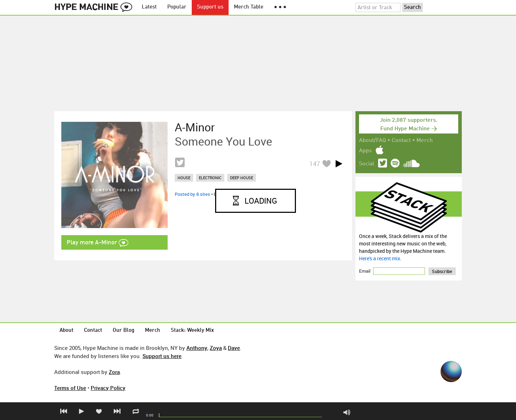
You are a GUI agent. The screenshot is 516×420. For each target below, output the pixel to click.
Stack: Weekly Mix (192, 331)
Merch (425, 141)
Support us (210, 7)
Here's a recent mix (380, 258)
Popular (177, 7)
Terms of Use (70, 388)
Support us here (162, 356)
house (184, 178)
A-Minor (195, 127)
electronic (210, 178)
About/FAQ (372, 141)
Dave (234, 348)
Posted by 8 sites (192, 194)
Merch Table (249, 7)
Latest (149, 7)
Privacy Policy (108, 388)
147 (315, 164)
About (66, 331)
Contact (401, 141)
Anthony (197, 348)
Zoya (216, 348)
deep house (242, 178)
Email (365, 271)
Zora (114, 372)
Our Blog (124, 331)
